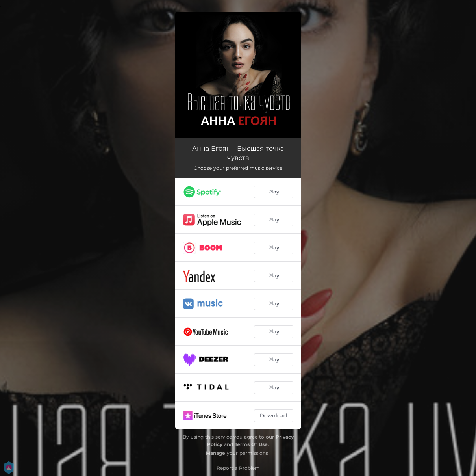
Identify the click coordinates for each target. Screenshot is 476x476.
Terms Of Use (251, 444)
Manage (216, 453)
